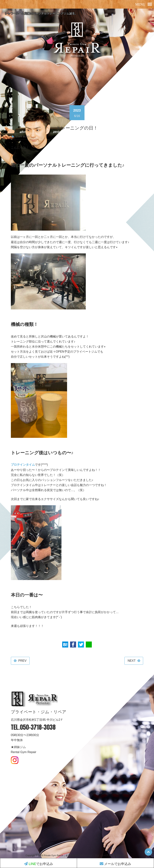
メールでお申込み (115, 864)
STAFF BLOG (22, 137)
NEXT (132, 661)
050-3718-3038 (38, 727)
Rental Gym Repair (24, 752)
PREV (22, 661)
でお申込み (38, 864)
